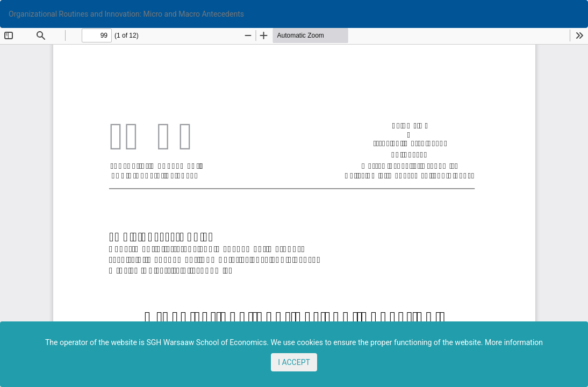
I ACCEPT (294, 362)
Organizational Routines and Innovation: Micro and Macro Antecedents (126, 14)
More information (514, 342)
